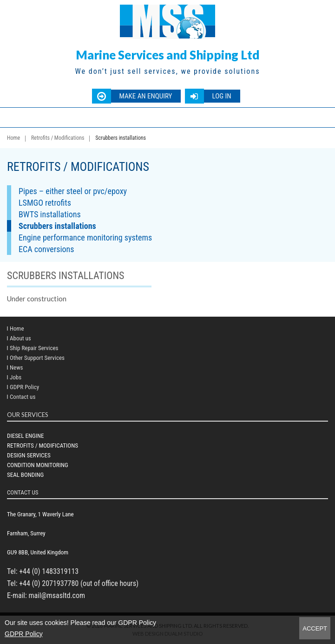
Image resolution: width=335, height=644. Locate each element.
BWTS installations (50, 214)
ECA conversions (46, 249)
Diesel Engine (25, 436)
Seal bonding (25, 475)
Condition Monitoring (38, 465)
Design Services (29, 455)
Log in (221, 96)
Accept (315, 628)
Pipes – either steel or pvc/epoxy (73, 191)
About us (20, 338)
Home (13, 138)
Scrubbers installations (57, 226)
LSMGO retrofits (45, 203)
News (16, 368)
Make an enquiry (145, 96)
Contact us (23, 397)
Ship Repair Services (34, 348)
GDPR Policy (24, 634)
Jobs (16, 377)
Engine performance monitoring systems (85, 237)
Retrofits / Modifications (58, 138)
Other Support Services (37, 358)
